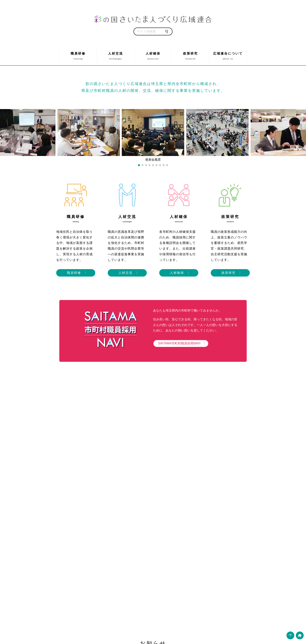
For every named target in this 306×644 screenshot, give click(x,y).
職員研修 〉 (76, 273)
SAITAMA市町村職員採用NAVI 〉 (181, 343)
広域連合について (228, 56)
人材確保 (153, 56)
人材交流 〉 (127, 273)
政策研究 (190, 56)
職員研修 (78, 56)
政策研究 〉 (230, 273)
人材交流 (116, 56)
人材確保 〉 (179, 273)
